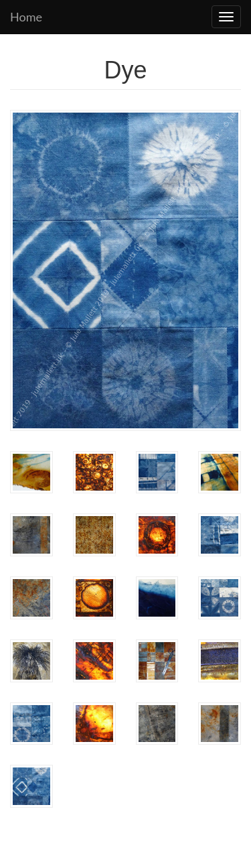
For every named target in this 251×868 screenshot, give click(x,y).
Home (26, 17)
